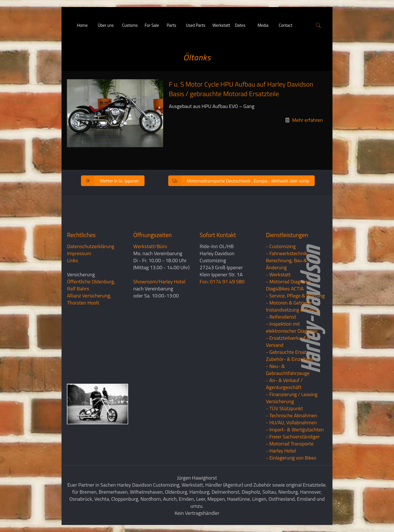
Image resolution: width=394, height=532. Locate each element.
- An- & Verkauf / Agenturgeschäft (284, 384)
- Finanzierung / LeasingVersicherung (292, 398)
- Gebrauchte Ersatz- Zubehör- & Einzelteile (290, 356)
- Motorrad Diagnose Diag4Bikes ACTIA (288, 285)
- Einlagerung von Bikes (291, 458)
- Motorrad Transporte (290, 444)
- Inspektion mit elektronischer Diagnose (292, 327)
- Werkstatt (278, 274)
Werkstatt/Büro (150, 246)
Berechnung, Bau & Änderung (286, 264)
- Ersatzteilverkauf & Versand (288, 341)
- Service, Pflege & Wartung (295, 296)
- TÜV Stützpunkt (284, 408)
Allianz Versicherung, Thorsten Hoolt (89, 299)
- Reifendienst (281, 317)
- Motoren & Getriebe (289, 303)
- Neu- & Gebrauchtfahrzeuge (288, 370)
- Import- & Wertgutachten (295, 430)
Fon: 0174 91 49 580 (222, 282)
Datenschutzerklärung (90, 246)
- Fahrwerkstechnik (287, 253)
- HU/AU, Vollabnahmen (291, 422)
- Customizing (281, 246)
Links (72, 260)
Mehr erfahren (307, 120)
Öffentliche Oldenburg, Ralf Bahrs (91, 285)
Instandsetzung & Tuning (292, 310)
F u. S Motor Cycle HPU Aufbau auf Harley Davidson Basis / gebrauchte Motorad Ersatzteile (241, 89)
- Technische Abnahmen (291, 415)
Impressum (79, 253)
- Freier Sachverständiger (293, 437)
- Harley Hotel (281, 451)
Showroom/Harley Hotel (159, 282)
